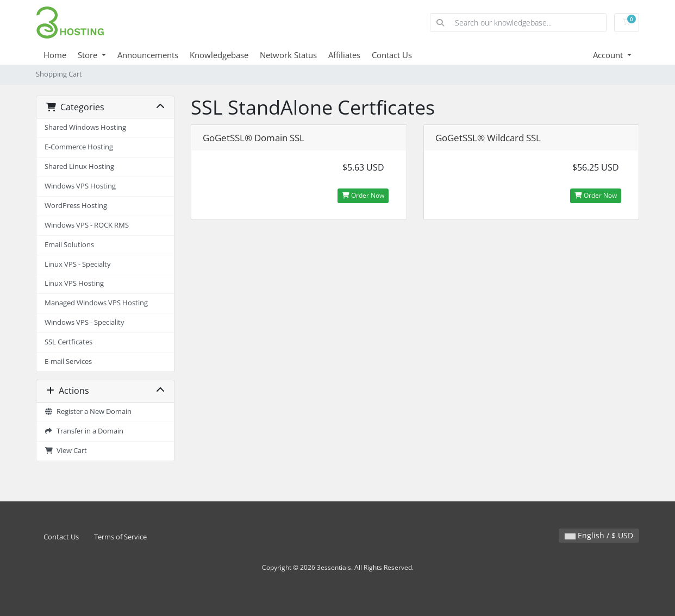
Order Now (363, 195)
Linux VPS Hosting (74, 283)
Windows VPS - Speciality (85, 322)
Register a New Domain (88, 411)
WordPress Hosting (76, 206)
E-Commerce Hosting (79, 147)
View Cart (66, 451)
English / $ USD (599, 535)
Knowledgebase (219, 55)
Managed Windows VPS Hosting (96, 303)
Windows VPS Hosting (80, 186)
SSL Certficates (68, 342)
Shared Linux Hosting (79, 166)
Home (55, 55)
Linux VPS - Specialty (78, 264)
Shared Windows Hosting (85, 127)
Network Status (288, 55)
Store (89, 55)
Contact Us (392, 55)
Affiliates (344, 55)
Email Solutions (69, 245)
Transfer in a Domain (84, 431)
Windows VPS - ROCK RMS (87, 225)
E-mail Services (68, 362)
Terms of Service (120, 537)
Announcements (148, 55)
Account (609, 55)
